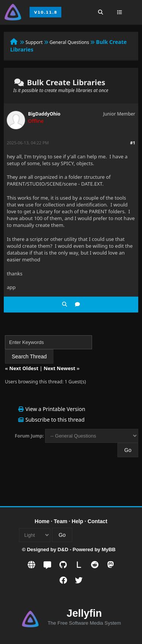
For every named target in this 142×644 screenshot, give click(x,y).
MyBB (108, 549)
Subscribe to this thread (55, 420)
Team (61, 521)
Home (42, 521)
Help (77, 521)
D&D (63, 549)
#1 (133, 143)
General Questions (69, 42)
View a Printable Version (55, 409)
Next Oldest (24, 368)
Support (34, 42)
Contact (97, 521)
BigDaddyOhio (44, 114)
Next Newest (59, 368)
